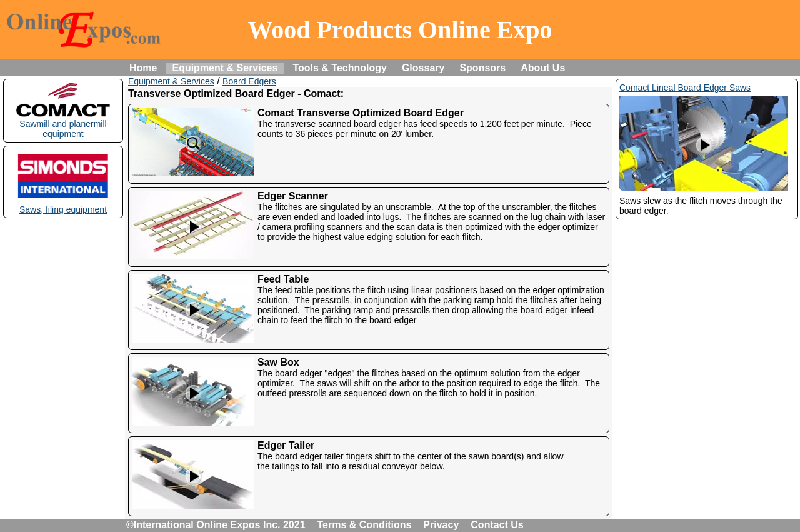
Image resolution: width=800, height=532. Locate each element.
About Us (543, 68)
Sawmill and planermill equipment (63, 124)
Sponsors (482, 68)
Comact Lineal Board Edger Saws (685, 88)
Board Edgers (249, 81)
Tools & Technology (340, 68)
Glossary (423, 68)
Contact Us (497, 525)
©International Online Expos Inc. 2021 (216, 525)
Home (143, 68)
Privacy (441, 525)
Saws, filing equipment (63, 204)
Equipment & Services (225, 68)
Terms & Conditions (365, 525)
